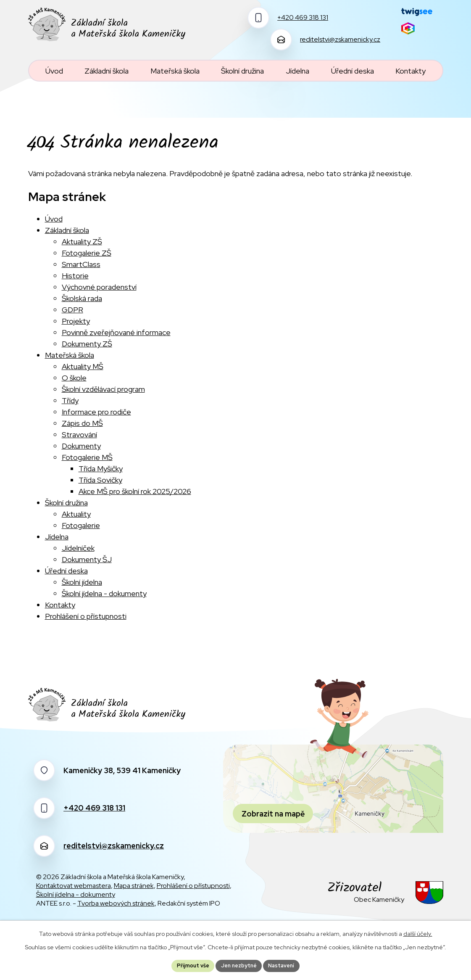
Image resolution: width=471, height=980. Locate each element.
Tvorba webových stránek (116, 903)
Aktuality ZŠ (82, 242)
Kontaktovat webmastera (74, 886)
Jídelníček (78, 548)
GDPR (72, 310)
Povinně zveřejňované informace (116, 332)
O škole (74, 378)
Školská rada (82, 298)
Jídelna (57, 537)
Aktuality (76, 514)
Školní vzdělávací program (103, 389)
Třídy (70, 400)
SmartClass (81, 264)
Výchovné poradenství (99, 287)
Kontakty (60, 605)
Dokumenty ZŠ (87, 344)
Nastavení (286, 965)
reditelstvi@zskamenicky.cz (114, 846)
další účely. (418, 932)
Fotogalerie (81, 525)
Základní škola (67, 230)
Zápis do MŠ (82, 423)
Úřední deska (66, 571)
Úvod (54, 219)
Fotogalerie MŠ (87, 457)
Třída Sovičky (100, 480)
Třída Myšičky (101, 469)
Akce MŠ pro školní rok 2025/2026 (135, 491)
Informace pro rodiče (96, 412)
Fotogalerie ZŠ (87, 253)
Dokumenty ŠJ (87, 559)
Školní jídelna (82, 582)
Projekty (76, 321)
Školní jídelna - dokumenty (104, 593)
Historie (75, 276)
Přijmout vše (188, 965)
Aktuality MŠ (83, 366)
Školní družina (66, 503)
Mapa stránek (134, 886)
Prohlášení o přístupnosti (86, 616)
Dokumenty (81, 446)
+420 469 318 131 (94, 808)
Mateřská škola (70, 355)
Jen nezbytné (239, 965)
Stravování (79, 435)
